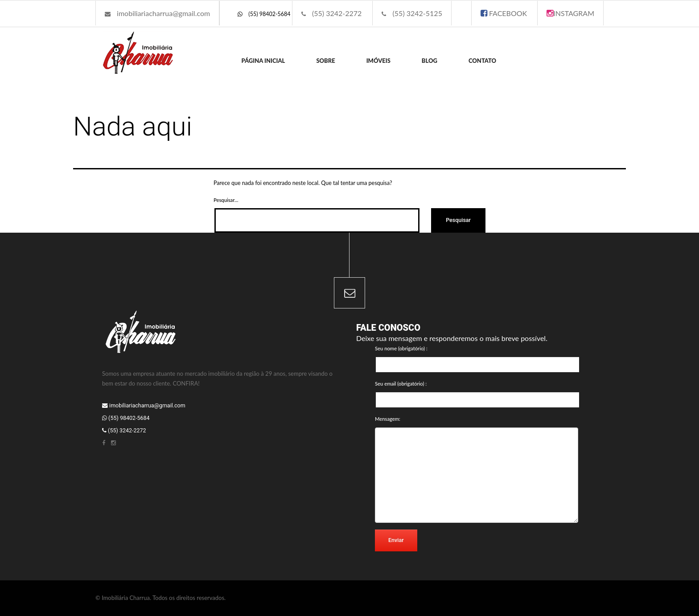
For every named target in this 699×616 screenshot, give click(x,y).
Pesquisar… (226, 200)
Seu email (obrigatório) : (401, 384)
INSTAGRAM (570, 13)
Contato (482, 61)
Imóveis (378, 61)
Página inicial (263, 61)
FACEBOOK (504, 13)
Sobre (325, 61)
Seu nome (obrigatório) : (401, 348)
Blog (430, 61)
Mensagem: (388, 419)
